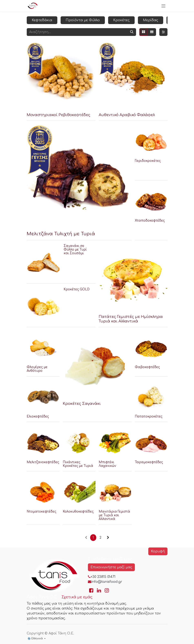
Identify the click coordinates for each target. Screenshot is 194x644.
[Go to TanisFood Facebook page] (91, 591)
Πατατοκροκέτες (148, 417)
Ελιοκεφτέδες (38, 417)
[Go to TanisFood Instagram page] (107, 591)
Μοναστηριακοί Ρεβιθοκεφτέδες (59, 115)
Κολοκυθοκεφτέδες (78, 511)
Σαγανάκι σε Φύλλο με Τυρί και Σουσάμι (75, 250)
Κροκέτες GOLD (76, 289)
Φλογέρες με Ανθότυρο (37, 369)
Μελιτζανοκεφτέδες (43, 462)
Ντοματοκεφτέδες (42, 511)
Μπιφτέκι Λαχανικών (107, 464)
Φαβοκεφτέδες (147, 367)
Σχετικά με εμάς (77, 597)
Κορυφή (158, 551)
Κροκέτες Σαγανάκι (82, 403)
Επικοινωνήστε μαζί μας (111, 567)
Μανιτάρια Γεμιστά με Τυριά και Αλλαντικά (114, 515)
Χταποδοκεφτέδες (150, 221)
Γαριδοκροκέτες (148, 161)
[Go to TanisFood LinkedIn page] (99, 591)
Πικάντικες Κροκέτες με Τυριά (78, 464)
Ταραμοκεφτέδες (149, 462)
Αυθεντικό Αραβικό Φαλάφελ (127, 115)
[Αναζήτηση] (132, 32)
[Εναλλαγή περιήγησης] (163, 6)
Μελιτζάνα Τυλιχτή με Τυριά (61, 234)
